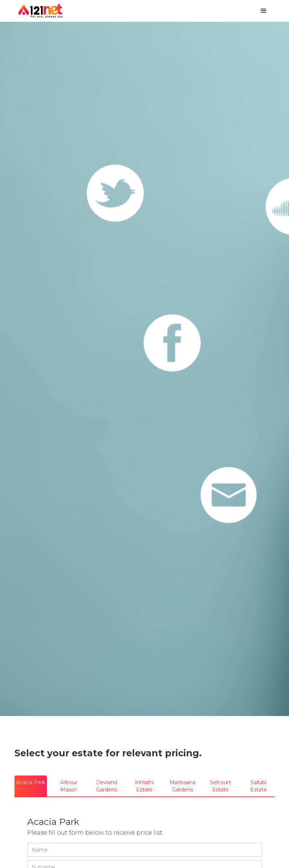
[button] (264, 11)
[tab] (31, 786)
